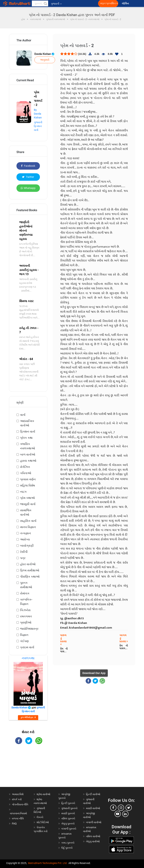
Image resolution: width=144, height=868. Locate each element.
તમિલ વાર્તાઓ (93, 836)
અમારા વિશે (18, 794)
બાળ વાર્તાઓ (28, 454)
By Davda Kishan (38, 114)
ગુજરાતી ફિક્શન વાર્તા (38, 126)
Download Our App (94, 673)
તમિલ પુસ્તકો (68, 818)
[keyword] (40, 3)
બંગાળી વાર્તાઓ (94, 822)
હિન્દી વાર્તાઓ (93, 794)
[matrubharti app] (85, 3)
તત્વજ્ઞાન (26, 533)
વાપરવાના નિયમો (19, 813)
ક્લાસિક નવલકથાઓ (28, 446)
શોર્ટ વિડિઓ (43, 822)
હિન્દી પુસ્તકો (68, 803)
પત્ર (23, 558)
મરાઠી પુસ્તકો (68, 813)
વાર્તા (23, 415)
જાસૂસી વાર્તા (28, 504)
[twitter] (129, 808)
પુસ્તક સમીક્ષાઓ (26, 585)
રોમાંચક (25, 593)
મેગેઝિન (25, 467)
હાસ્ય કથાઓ (28, 461)
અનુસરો (45, 60)
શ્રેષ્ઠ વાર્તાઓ (43, 794)
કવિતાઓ (26, 473)
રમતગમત (26, 616)
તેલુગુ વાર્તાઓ (93, 841)
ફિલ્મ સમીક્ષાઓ (30, 570)
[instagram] (121, 808)
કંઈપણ (24, 641)
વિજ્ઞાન (24, 635)
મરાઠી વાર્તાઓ (93, 808)
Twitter (28, 177)
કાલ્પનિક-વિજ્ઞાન (26, 602)
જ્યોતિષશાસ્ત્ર (29, 629)
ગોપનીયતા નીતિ (20, 804)
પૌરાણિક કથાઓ (30, 577)
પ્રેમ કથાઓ (27, 498)
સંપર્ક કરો (17, 799)
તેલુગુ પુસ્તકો (68, 824)
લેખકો (40, 817)
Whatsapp (28, 188)
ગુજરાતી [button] (56, 4)
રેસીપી (24, 552)
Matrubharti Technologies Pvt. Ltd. (48, 863)
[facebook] (113, 808)
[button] (45, 3)
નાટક (23, 492)
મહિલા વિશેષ (28, 485)
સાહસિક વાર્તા (28, 521)
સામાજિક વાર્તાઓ (26, 512)
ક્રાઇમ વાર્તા (27, 647)
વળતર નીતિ (18, 818)
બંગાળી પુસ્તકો (69, 829)
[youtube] (118, 814)
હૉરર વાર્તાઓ (28, 564)
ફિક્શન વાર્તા (28, 432)
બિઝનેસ (25, 610)
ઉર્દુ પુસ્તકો (67, 848)
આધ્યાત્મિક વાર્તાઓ (27, 423)
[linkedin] (125, 814)
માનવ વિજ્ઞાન (28, 527)
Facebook (28, 166)
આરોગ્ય (25, 539)
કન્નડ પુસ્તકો (68, 843)
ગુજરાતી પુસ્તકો (69, 808)
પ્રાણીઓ (26, 622)
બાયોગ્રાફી (27, 546)
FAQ (14, 824)
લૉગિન (126, 4)
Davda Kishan (44, 54)
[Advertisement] (28, 769)
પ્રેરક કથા (26, 438)
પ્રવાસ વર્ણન (28, 479)
